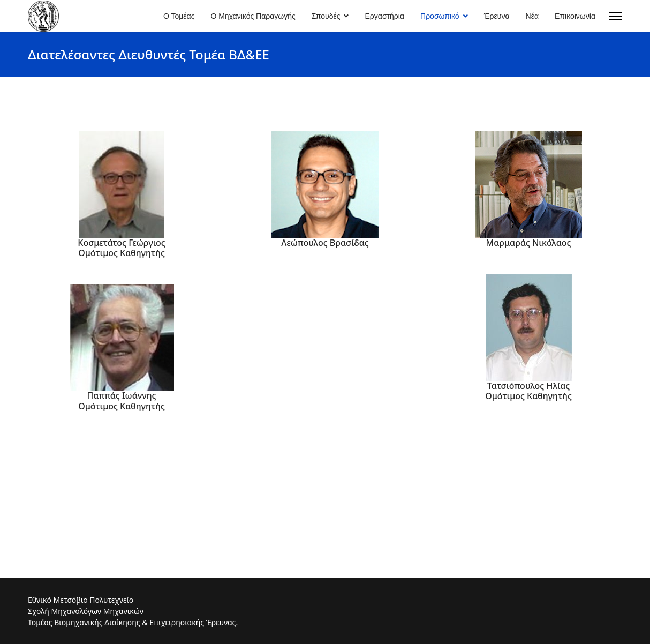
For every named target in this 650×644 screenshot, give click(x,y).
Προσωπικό (440, 16)
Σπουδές (326, 16)
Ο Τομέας (179, 16)
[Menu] (615, 16)
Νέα (532, 16)
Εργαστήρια (384, 16)
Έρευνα (497, 16)
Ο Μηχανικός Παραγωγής (253, 16)
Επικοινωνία (575, 16)
